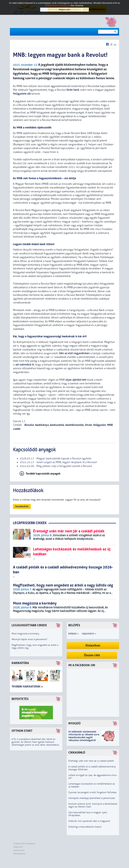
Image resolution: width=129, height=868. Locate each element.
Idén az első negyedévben (74, 353)
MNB (110, 425)
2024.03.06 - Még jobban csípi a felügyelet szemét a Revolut (56, 466)
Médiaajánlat (19, 854)
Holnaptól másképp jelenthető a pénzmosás (92, 798)
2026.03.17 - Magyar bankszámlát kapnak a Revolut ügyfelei (56, 459)
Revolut (29, 425)
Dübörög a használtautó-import (85, 827)
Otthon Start (22, 731)
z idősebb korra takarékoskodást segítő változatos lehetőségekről (84, 737)
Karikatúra (20, 663)
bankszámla (57, 425)
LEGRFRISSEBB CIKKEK (30, 523)
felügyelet (99, 425)
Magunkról (18, 847)
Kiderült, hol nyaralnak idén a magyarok (89, 821)
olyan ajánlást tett (76, 380)
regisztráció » (89, 634)
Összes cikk (92, 655)
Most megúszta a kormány (25, 634)
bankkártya (42, 425)
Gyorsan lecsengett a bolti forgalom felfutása (92, 792)
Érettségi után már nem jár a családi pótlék (91, 761)
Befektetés (20, 699)
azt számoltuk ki (25, 365)
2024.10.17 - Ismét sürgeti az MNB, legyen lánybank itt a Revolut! (58, 462)
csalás (17, 429)
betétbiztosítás (74, 425)
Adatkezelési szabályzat (24, 844)
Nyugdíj (74, 723)
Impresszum (19, 850)
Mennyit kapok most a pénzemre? (29, 639)
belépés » (73, 634)
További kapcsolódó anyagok (43, 474)
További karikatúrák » (27, 687)
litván (88, 425)
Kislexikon (93, 646)
